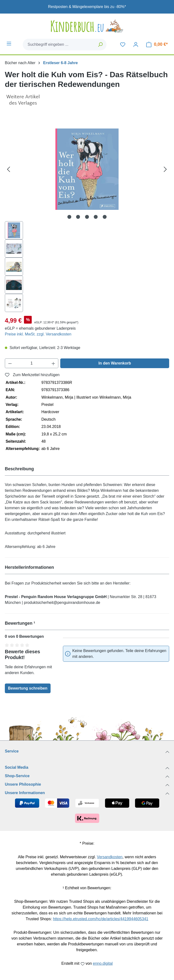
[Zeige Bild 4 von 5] (96, 217)
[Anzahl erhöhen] (53, 363)
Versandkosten (110, 857)
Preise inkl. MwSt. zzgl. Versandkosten (38, 334)
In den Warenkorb (115, 363)
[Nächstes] (165, 169)
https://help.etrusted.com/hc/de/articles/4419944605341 (101, 919)
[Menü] (9, 44)
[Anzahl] (32, 363)
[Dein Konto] (136, 45)
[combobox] (59, 45)
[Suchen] (101, 45)
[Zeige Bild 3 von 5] (87, 217)
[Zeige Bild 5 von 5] (105, 217)
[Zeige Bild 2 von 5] (78, 217)
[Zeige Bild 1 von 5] (69, 217)
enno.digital (103, 963)
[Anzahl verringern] (10, 363)
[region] (87, 215)
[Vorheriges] (8, 169)
